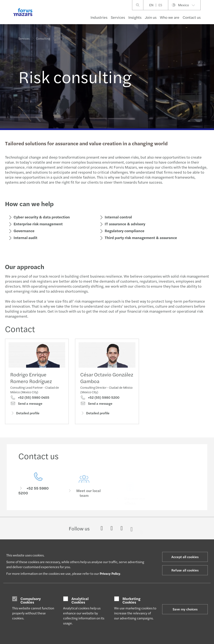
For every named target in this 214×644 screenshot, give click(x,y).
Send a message (26, 405)
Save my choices (185, 609)
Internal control (118, 217)
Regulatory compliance (124, 231)
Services (118, 17)
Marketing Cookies (131, 600)
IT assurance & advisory (124, 224)
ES (160, 5)
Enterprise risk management (38, 224)
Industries (99, 17)
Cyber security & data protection (41, 217)
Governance (23, 231)
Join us (151, 17)
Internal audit (25, 237)
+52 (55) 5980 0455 (30, 399)
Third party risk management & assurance (140, 237)
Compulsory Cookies (31, 600)
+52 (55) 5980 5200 (100, 406)
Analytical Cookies (80, 600)
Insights (135, 17)
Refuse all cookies (185, 570)
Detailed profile (25, 414)
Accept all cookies (185, 557)
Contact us (192, 17)
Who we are (170, 17)
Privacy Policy (110, 573)
